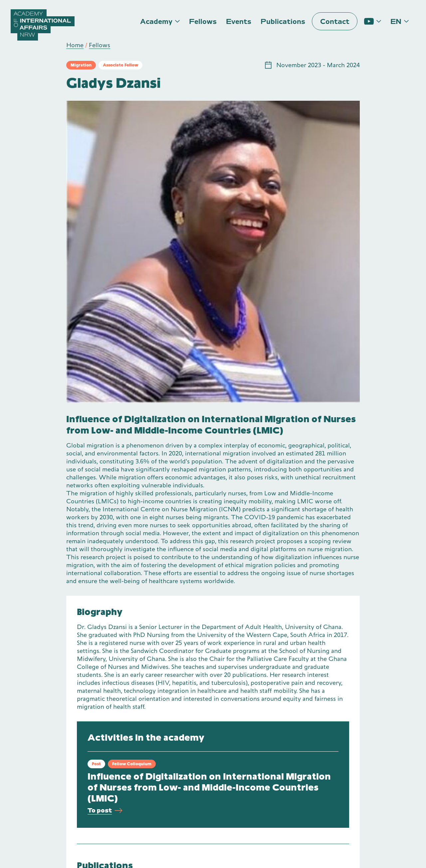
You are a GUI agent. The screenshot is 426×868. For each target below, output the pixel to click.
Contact (335, 21)
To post (105, 811)
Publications (283, 21)
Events (239, 21)
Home (75, 45)
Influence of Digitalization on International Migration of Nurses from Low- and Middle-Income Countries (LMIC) (209, 787)
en (396, 21)
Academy (156, 21)
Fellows (203, 21)
